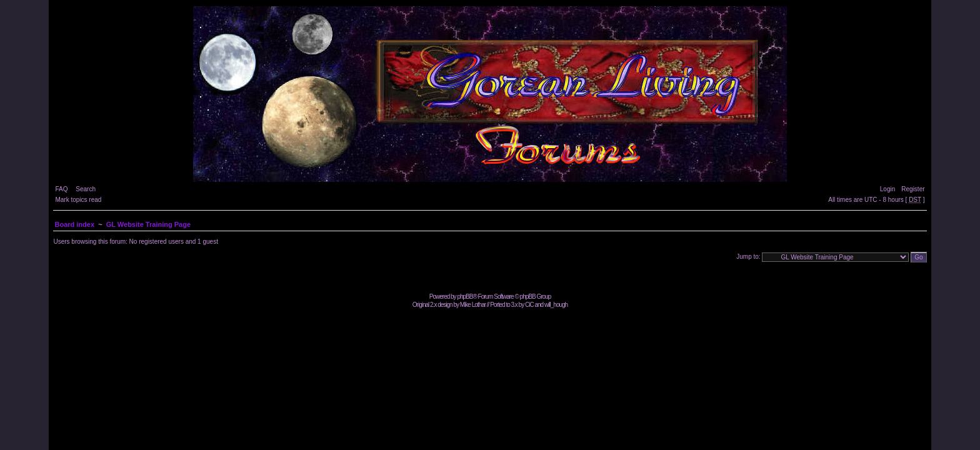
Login (887, 189)
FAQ (61, 189)
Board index (74, 224)
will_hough (556, 305)
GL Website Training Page (148, 224)
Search (86, 189)
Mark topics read (78, 200)
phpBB (465, 297)
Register (913, 189)
